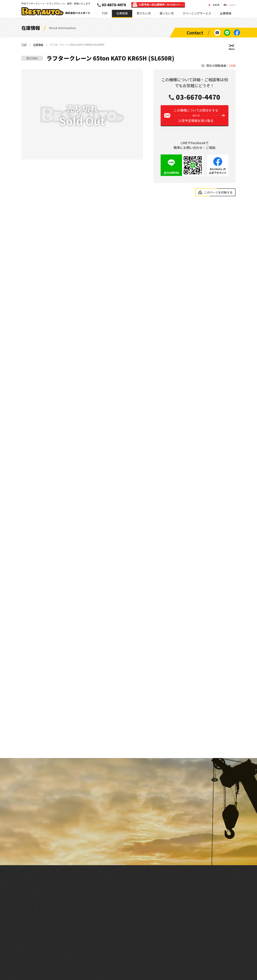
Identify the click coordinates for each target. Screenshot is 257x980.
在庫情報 (122, 13)
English (232, 5)
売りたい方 (144, 13)
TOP (105, 13)
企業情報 (226, 13)
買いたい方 (167, 13)
